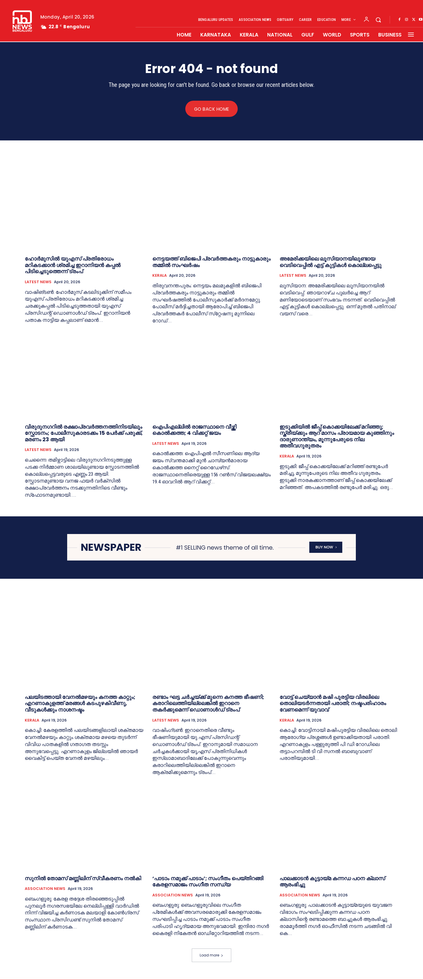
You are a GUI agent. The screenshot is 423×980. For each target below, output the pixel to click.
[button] (378, 20)
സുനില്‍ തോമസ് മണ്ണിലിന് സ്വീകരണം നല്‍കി (83, 878)
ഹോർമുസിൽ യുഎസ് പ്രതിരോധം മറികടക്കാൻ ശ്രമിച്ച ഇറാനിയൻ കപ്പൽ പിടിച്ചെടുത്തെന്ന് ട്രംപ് (73, 265)
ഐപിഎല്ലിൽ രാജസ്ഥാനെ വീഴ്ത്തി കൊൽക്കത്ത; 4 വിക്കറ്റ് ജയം (194, 430)
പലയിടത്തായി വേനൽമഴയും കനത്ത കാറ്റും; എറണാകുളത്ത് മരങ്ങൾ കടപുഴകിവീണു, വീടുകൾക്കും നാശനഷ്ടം (80, 703)
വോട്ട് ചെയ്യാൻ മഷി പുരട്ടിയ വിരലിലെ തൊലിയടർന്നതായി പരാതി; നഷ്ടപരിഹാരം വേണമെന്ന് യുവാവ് (333, 703)
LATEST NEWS (38, 282)
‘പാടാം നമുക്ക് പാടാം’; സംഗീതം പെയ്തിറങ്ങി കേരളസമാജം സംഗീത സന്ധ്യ (208, 882)
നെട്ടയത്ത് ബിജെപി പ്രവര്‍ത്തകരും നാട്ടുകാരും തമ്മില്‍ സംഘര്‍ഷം (211, 262)
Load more (211, 955)
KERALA (160, 276)
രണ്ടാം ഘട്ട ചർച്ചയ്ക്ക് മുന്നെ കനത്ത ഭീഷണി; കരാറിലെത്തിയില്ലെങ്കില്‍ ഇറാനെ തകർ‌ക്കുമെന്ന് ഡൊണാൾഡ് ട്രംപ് (208, 703)
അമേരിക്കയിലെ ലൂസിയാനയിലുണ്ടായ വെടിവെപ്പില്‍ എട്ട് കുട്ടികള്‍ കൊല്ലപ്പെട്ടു (331, 262)
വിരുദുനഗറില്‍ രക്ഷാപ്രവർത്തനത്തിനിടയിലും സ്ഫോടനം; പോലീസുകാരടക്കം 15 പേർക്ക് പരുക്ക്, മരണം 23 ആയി (84, 433)
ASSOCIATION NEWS (45, 889)
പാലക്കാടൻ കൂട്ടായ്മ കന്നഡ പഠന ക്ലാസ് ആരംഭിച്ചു (332, 882)
